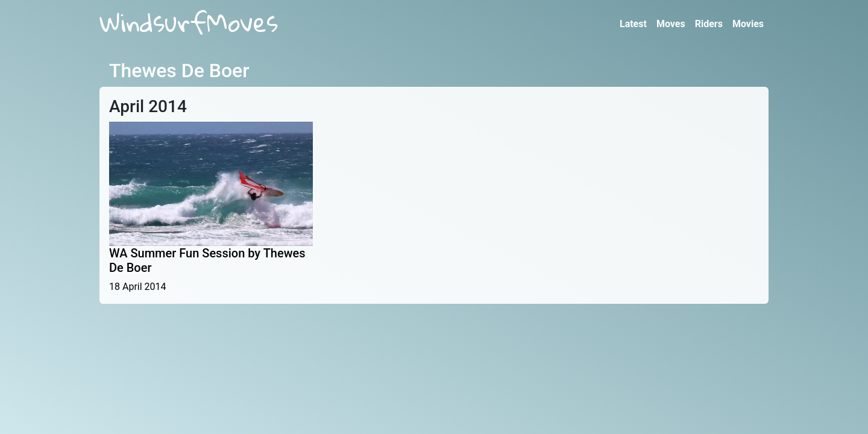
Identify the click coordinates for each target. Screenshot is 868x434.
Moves (671, 24)
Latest (633, 24)
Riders (709, 24)
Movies (748, 24)
